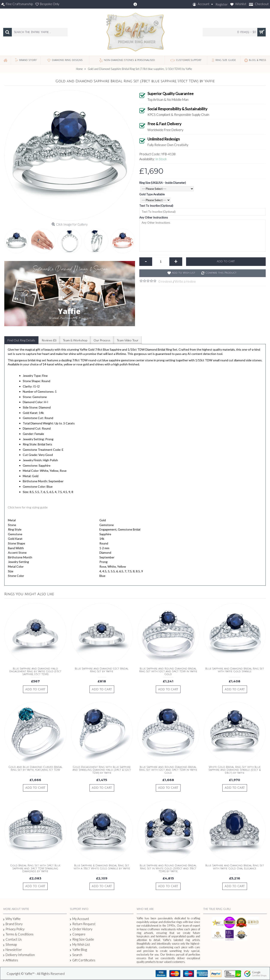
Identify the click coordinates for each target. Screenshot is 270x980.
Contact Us (12, 939)
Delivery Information (19, 955)
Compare (78, 934)
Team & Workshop (75, 340)
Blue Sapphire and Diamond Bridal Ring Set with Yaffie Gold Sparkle (235, 670)
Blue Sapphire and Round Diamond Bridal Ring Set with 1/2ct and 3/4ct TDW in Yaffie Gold (168, 672)
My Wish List (80, 945)
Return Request (83, 924)
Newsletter (13, 950)
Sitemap (10, 945)
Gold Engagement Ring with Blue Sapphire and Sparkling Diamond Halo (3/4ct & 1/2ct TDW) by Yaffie (102, 770)
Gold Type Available (152, 194)
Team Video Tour (128, 340)
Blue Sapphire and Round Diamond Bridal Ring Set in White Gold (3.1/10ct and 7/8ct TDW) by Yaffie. (168, 868)
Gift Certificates (83, 960)
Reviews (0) (49, 340)
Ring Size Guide (82, 939)
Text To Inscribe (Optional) (156, 206)
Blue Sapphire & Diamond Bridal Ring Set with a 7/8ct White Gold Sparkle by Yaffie (102, 867)
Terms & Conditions (18, 934)
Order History (81, 929)
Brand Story (13, 924)
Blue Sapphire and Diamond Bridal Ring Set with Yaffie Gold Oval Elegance (235, 867)
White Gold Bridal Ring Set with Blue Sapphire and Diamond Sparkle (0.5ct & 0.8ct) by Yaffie (235, 770)
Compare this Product (221, 273)
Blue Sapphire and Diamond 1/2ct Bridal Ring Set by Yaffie (102, 670)
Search (76, 955)
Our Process (102, 340)
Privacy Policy (14, 929)
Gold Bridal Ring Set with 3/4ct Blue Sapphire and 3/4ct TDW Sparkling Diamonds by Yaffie (35, 868)
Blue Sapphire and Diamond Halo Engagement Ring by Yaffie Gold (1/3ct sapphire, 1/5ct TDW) (35, 672)
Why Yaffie (12, 919)
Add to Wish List (184, 273)
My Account (80, 919)
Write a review (185, 281)
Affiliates (11, 960)
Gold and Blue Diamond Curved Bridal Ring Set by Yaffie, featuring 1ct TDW (35, 769)
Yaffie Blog (78, 950)
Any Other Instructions (154, 217)
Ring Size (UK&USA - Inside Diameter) (163, 183)
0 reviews (165, 281)
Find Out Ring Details (21, 340)
